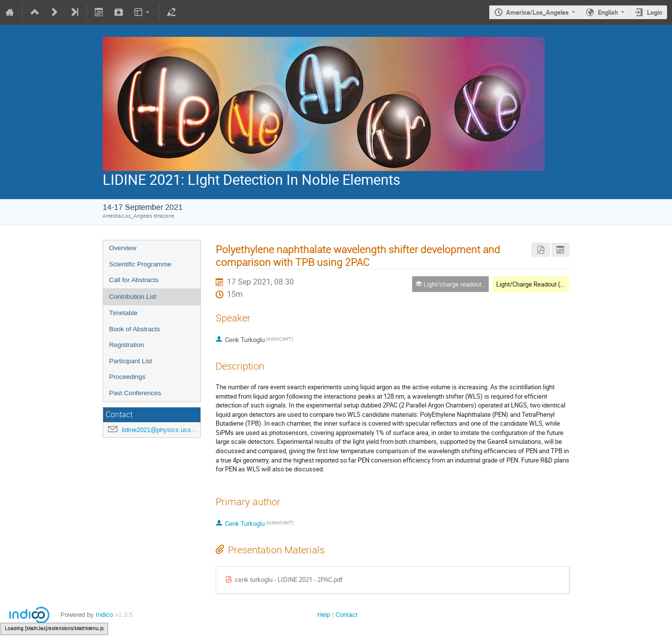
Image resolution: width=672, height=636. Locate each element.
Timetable (123, 313)
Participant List (130, 361)
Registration (126, 345)
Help (324, 615)
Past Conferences (135, 393)
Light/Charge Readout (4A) (533, 284)
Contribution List (133, 297)
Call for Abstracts (134, 280)
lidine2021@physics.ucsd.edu (164, 430)
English (608, 12)
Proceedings (127, 377)
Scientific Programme (140, 264)
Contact (347, 615)
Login (655, 12)
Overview (123, 248)
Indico (104, 615)
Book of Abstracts (135, 329)
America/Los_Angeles (537, 12)
